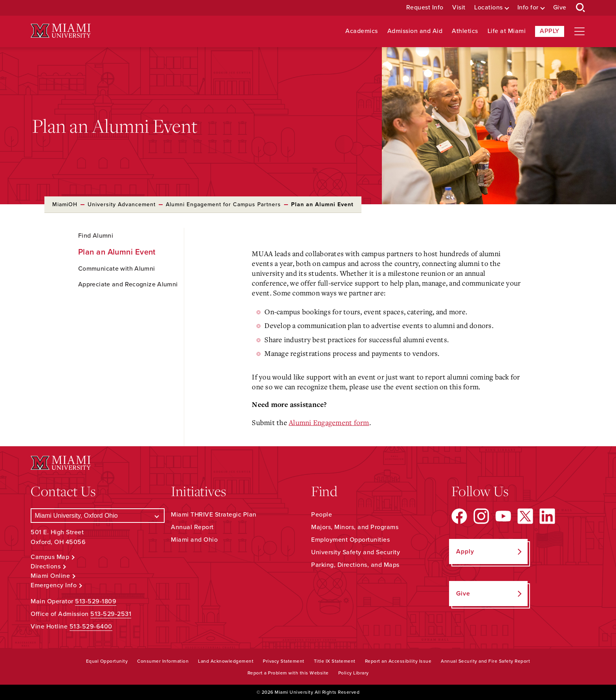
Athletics (465, 31)
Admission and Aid (415, 31)
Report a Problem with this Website (288, 673)
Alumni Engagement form (329, 422)
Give (560, 8)
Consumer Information (163, 661)
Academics (362, 31)
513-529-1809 (96, 601)
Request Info (425, 8)
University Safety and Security (356, 552)
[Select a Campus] (98, 516)
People (322, 515)
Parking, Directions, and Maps (355, 565)
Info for (528, 8)
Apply (550, 31)
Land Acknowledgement (226, 661)
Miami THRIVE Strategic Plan (214, 515)
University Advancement (122, 204)
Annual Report (192, 527)
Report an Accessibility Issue (398, 661)
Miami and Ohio (194, 540)
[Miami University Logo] (60, 31)
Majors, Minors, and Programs (355, 527)
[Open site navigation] (579, 31)
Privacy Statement (284, 661)
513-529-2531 (111, 614)
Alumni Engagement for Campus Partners (223, 204)
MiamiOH (65, 204)
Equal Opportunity (107, 661)
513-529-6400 (91, 627)
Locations (489, 8)
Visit (459, 8)
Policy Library (354, 673)
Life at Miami (507, 31)
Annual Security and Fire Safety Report (485, 661)
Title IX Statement (335, 661)
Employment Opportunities (350, 540)
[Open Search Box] (581, 8)
